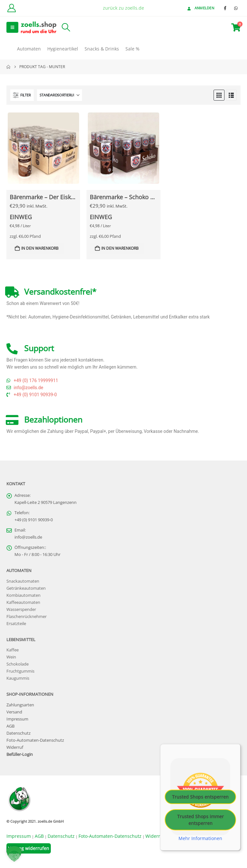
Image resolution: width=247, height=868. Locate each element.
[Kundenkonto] (11, 8)
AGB (10, 726)
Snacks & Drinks (102, 49)
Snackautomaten (23, 581)
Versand (14, 712)
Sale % (133, 49)
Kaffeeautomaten (23, 602)
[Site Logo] (39, 27)
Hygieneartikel (63, 49)
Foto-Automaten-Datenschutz (35, 740)
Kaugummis (18, 678)
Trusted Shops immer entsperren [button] (201, 819)
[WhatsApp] (236, 8)
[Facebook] (225, 8)
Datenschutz (18, 733)
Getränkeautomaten (26, 588)
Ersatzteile (16, 624)
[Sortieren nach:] (59, 95)
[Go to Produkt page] (43, 148)
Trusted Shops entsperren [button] (200, 796)
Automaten (29, 49)
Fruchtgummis (20, 671)
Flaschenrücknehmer (27, 617)
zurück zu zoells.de (123, 8)
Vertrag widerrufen (29, 848)
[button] (12, 27)
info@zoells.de (28, 537)
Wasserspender (21, 609)
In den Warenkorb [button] (40, 248)
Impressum (17, 719)
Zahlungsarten (20, 705)
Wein (11, 657)
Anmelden (200, 8)
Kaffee (13, 650)
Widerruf (15, 747)
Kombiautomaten (23, 595)
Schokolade (18, 664)
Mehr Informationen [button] (200, 838)
